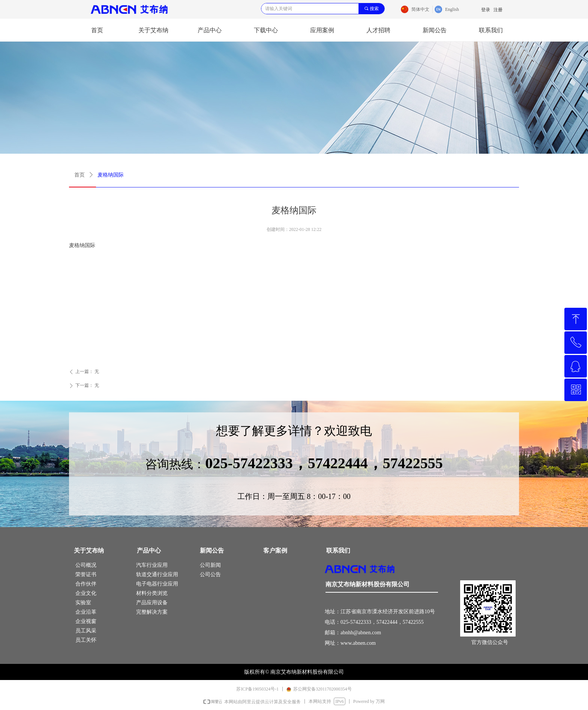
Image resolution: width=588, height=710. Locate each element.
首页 (79, 175)
